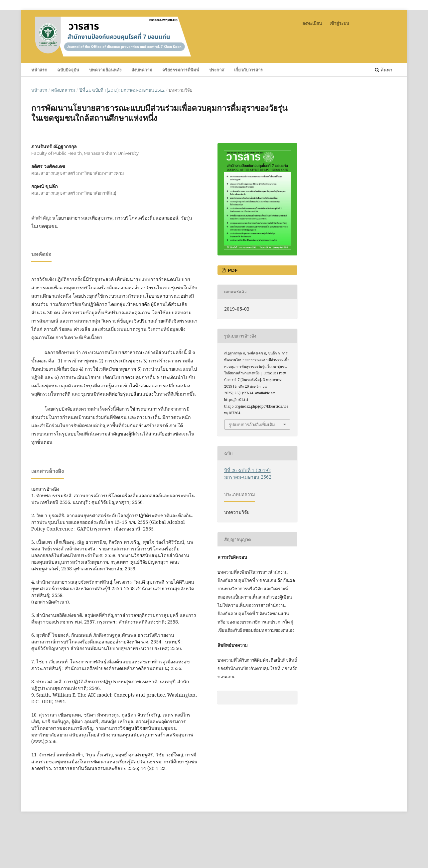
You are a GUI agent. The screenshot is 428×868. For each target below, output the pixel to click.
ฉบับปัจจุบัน (68, 70)
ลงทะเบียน (312, 23)
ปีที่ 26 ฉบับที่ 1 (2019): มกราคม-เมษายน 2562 (122, 90)
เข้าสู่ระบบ (339, 23)
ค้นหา (384, 70)
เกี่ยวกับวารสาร (248, 70)
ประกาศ (217, 70)
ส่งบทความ (142, 70)
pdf (232, 270)
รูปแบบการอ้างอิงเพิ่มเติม (252, 425)
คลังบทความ (63, 90)
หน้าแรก (39, 70)
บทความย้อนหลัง (105, 70)
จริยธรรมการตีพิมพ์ (181, 70)
